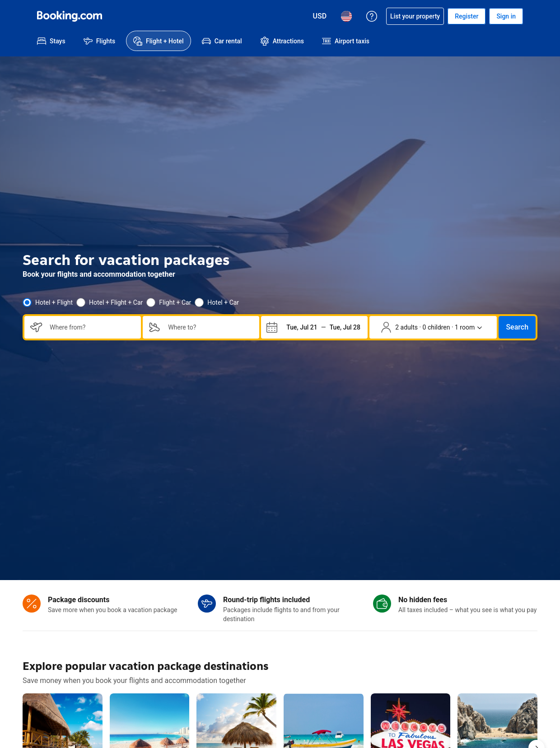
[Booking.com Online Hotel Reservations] (70, 16)
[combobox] (92, 327)
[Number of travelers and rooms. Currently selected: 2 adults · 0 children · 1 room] (431, 327)
